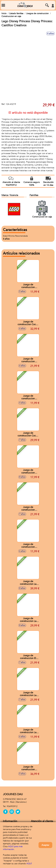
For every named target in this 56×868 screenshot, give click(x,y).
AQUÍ (29, 864)
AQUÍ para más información (13, 848)
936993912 (12, 806)
